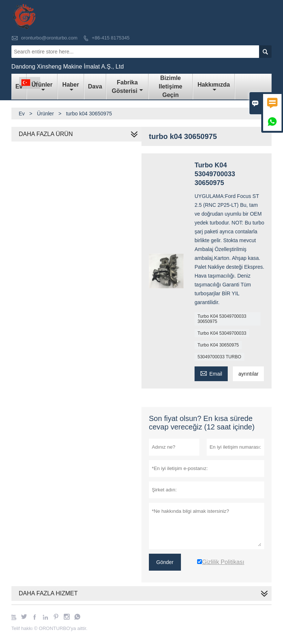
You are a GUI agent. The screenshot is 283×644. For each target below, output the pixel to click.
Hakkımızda (214, 87)
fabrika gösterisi (127, 87)
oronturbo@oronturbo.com (49, 38)
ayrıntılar (248, 374)
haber (71, 87)
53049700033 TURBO (219, 357)
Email (211, 373)
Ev (22, 114)
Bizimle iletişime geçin (171, 86)
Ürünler (42, 87)
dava (95, 86)
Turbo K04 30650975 (218, 345)
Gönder (165, 562)
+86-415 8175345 (111, 38)
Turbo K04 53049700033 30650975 (222, 319)
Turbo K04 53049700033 (222, 333)
